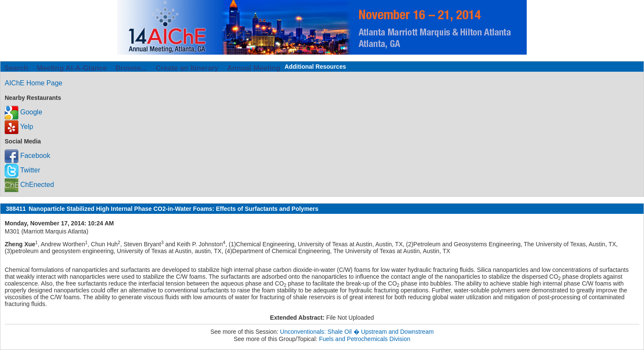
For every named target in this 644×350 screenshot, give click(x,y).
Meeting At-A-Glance (72, 68)
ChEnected (29, 185)
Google (23, 112)
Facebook (28, 156)
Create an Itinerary (187, 68)
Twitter (22, 170)
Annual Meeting (254, 68)
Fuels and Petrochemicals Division (365, 339)
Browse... (131, 68)
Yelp (19, 127)
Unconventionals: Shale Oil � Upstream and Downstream (357, 332)
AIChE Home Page (33, 83)
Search (16, 68)
